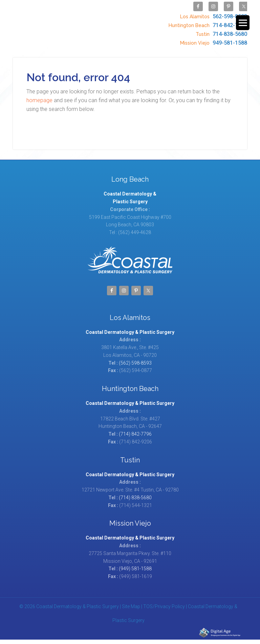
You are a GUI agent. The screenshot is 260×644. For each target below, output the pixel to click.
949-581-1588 (213, 36)
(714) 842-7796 (135, 430)
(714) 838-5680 (135, 493)
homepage (39, 96)
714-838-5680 (221, 29)
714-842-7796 (207, 22)
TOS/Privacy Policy (164, 602)
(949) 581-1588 (135, 564)
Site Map (131, 602)
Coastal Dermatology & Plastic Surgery (66, 21)
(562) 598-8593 (135, 359)
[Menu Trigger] (243, 23)
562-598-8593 (213, 15)
